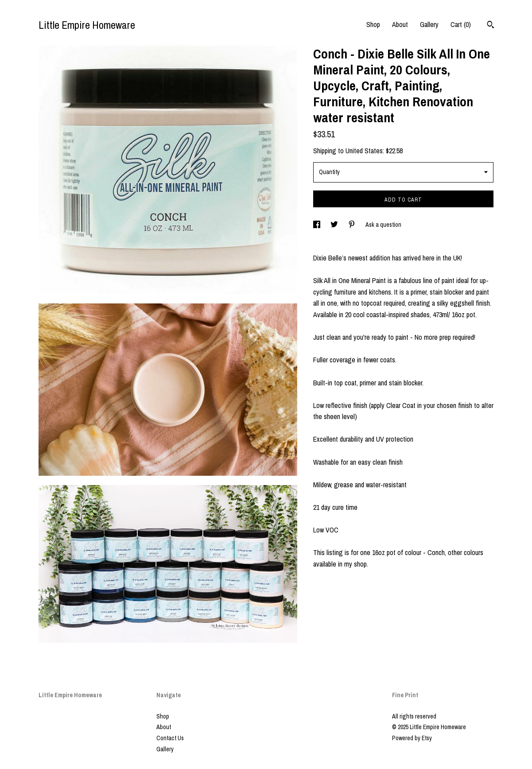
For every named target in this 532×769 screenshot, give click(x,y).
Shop (373, 24)
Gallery (429, 24)
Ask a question (383, 225)
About (400, 24)
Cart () (461, 24)
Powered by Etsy (412, 738)
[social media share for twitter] (335, 225)
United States (364, 151)
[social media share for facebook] (317, 225)
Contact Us (170, 738)
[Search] (491, 26)
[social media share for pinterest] (352, 225)
